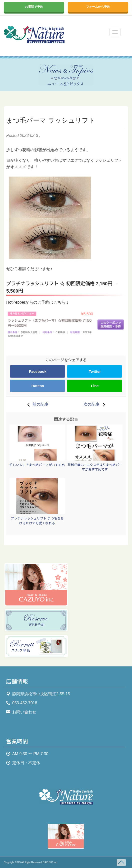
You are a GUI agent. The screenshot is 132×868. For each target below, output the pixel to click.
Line (95, 386)
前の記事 (36, 404)
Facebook (38, 371)
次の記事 (95, 404)
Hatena (38, 386)
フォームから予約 (98, 7)
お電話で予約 (34, 7)
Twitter (95, 371)
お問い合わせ (24, 712)
